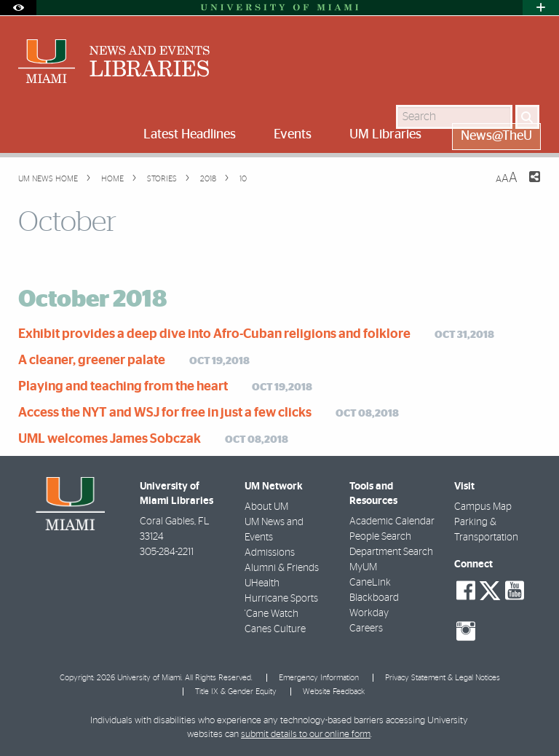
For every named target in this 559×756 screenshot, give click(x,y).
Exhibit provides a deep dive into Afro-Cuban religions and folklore (214, 334)
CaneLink (370, 583)
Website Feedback (334, 692)
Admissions (270, 553)
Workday (369, 613)
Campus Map (483, 507)
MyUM (363, 567)
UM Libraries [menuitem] (385, 135)
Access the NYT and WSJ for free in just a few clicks (165, 413)
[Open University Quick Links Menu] (541, 8)
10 (242, 179)
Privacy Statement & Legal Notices (443, 678)
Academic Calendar (392, 521)
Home (111, 179)
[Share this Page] (526, 186)
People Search (380, 537)
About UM (266, 507)
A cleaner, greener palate (92, 361)
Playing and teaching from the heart (123, 387)
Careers (366, 629)
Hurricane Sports (281, 599)
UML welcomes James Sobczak (110, 439)
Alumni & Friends (282, 568)
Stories (161, 179)
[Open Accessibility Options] (18, 8)
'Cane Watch (271, 614)
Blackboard (374, 598)
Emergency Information (319, 678)
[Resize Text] (507, 178)
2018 (207, 179)
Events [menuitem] (293, 135)
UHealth (262, 583)
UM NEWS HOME (48, 179)
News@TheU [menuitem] (496, 136)
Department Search (391, 552)
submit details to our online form (306, 735)
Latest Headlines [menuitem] (190, 135)
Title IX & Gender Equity (236, 692)
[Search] (527, 117)
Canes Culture (275, 629)
